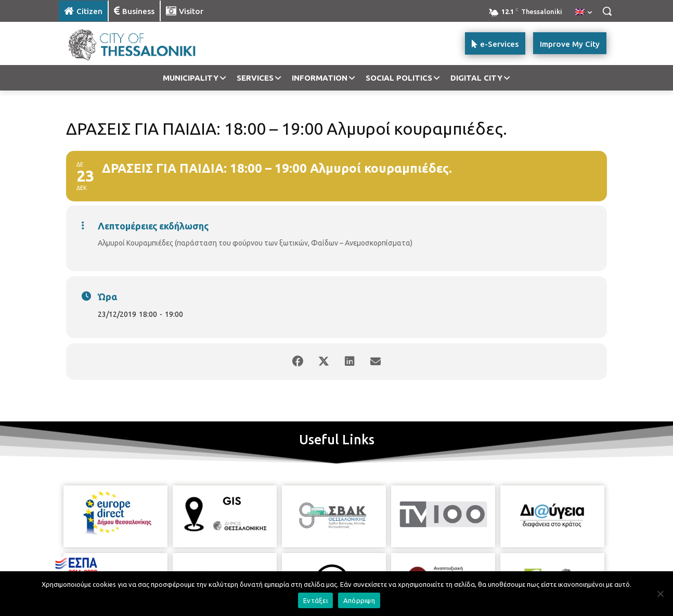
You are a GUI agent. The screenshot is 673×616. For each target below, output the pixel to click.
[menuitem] (584, 12)
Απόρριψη (359, 600)
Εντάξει (315, 600)
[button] (607, 11)
